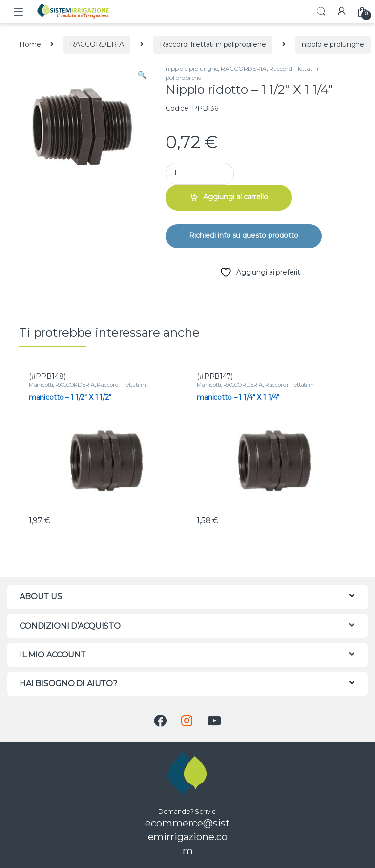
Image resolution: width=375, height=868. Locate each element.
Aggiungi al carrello (236, 197)
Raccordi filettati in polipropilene (213, 44)
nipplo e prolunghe (333, 44)
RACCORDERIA (97, 44)
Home (30, 44)
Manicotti (41, 385)
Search (321, 12)
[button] (142, 75)
